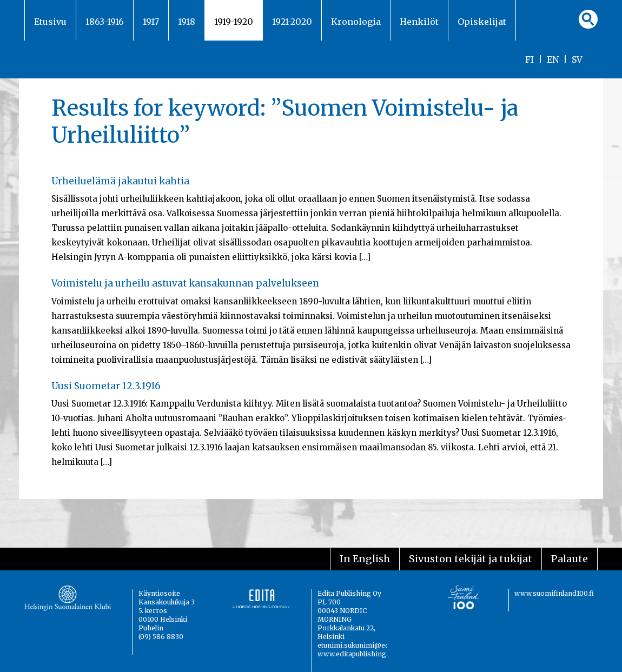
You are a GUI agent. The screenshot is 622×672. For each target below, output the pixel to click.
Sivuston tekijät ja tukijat (471, 559)
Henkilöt (419, 22)
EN (553, 59)
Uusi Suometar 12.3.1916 (106, 386)
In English (365, 559)
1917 (151, 22)
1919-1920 (234, 22)
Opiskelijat (482, 22)
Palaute (570, 559)
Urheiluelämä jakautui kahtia (120, 181)
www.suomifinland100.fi (554, 593)
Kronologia (356, 22)
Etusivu (50, 22)
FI (530, 59)
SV (577, 59)
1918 (187, 22)
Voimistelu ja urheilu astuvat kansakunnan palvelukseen (185, 283)
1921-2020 (292, 22)
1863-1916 (105, 22)
